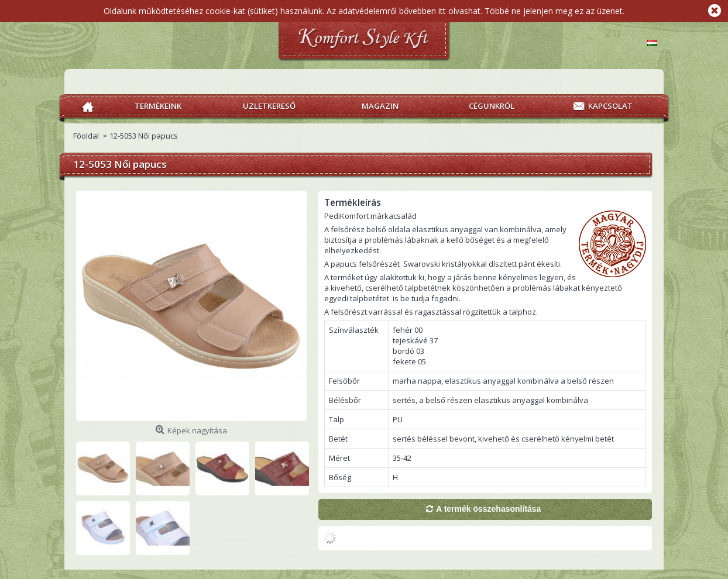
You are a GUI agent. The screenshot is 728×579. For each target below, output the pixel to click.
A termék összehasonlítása (488, 509)
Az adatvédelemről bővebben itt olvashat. (404, 11)
